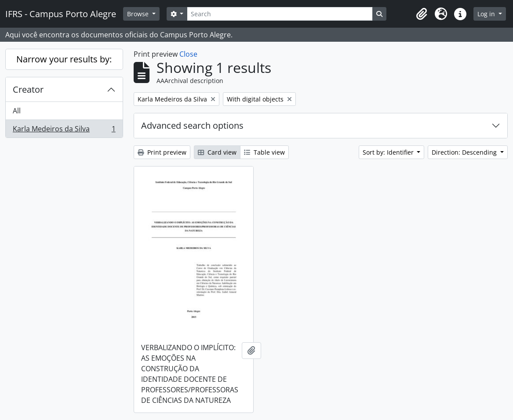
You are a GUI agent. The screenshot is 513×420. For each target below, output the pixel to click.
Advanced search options (192, 125)
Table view (264, 152)
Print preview (162, 152)
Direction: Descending (465, 152)
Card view (217, 152)
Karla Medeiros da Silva (64, 130)
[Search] (280, 14)
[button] (422, 14)
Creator (28, 89)
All (17, 111)
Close (188, 54)
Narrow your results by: (64, 59)
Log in (487, 14)
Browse (139, 14)
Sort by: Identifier (389, 152)
